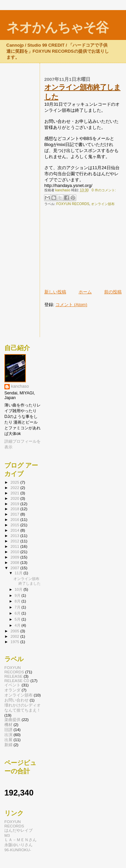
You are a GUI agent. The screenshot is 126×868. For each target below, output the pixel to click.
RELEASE (13, 676)
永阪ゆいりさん (18, 845)
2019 (15, 504)
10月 (19, 589)
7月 (18, 607)
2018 (15, 509)
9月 (18, 595)
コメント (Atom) (71, 305)
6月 (18, 613)
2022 (15, 488)
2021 (15, 493)
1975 (15, 642)
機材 (8, 725)
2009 (15, 557)
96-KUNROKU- (18, 850)
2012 (15, 541)
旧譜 (8, 730)
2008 (15, 562)
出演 (8, 735)
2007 (15, 568)
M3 (7, 835)
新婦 (8, 745)
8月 (18, 601)
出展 (8, 740)
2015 (15, 525)
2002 (15, 636)
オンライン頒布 (103, 204)
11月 (19, 573)
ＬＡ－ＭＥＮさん (20, 840)
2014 (15, 530)
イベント (12, 685)
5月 (18, 619)
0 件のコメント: (104, 190)
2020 (15, 498)
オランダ (12, 690)
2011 (15, 546)
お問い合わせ (16, 700)
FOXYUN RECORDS (73, 204)
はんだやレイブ (18, 830)
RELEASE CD (17, 681)
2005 (15, 631)
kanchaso (20, 386)
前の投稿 (113, 292)
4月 (18, 625)
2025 (15, 482)
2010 (15, 552)
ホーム (85, 292)
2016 (15, 519)
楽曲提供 (12, 719)
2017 (15, 514)
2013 (15, 536)
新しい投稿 (55, 292)
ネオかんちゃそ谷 (57, 27)
